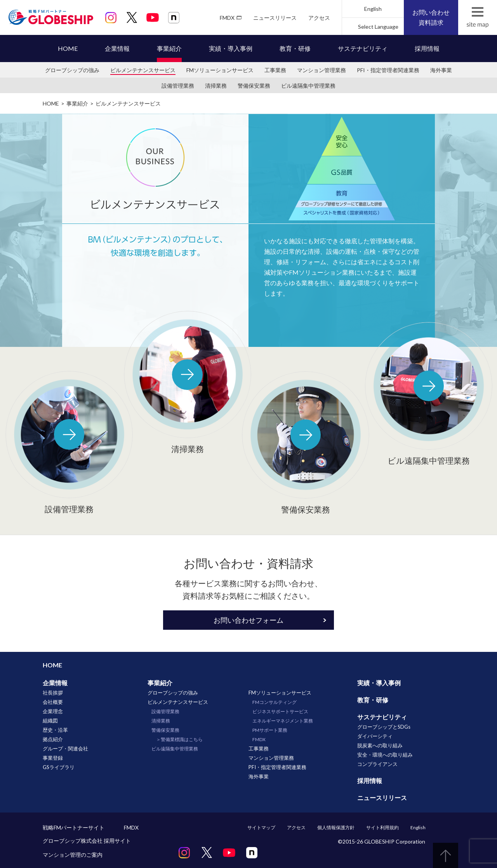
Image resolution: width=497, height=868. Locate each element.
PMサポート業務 (270, 730)
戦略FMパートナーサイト (74, 827)
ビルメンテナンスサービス (143, 70)
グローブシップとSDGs (384, 727)
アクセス (319, 18)
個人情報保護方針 (336, 827)
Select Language (378, 27)
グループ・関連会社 (65, 748)
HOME (68, 48)
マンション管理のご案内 (73, 855)
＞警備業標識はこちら (179, 739)
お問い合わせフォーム (248, 620)
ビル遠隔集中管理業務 (308, 86)
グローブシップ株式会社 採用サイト (87, 841)
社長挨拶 (53, 693)
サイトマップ (261, 827)
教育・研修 (295, 48)
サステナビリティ (363, 48)
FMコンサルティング (275, 702)
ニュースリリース (275, 18)
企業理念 (53, 711)
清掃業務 (216, 86)
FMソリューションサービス (220, 70)
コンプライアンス (377, 764)
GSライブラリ (59, 767)
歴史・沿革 (55, 730)
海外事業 (441, 70)
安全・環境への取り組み (385, 755)
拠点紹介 (53, 739)
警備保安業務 (254, 86)
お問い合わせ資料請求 (431, 17)
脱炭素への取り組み (380, 745)
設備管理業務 (178, 86)
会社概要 (53, 702)
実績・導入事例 (231, 48)
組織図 (50, 721)
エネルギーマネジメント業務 (283, 721)
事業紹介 (169, 48)
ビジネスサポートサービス (280, 711)
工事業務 (275, 70)
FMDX (227, 18)
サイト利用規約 (382, 827)
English (373, 9)
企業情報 (117, 48)
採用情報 (427, 48)
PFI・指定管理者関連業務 (388, 70)
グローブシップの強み (72, 70)
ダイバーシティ (375, 736)
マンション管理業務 (321, 70)
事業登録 (53, 758)
